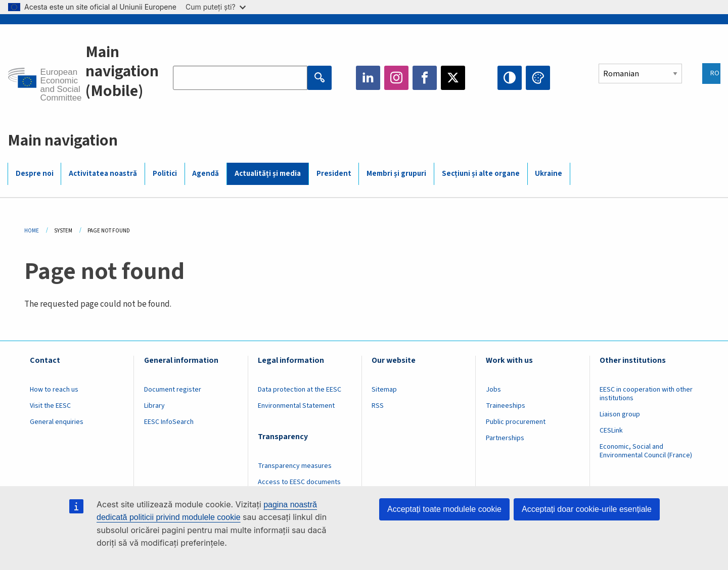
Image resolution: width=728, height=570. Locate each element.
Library (154, 406)
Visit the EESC (50, 406)
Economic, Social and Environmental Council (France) (647, 451)
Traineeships (506, 406)
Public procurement (516, 422)
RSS (378, 406)
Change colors (538, 78)
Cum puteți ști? (216, 7)
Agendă (206, 174)
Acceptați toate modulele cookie (444, 509)
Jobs (493, 390)
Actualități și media (268, 174)
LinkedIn (368, 78)
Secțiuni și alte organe (481, 174)
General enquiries (57, 422)
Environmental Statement (296, 406)
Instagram (396, 78)
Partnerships (505, 438)
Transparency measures (295, 466)
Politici (165, 174)
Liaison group (620, 414)
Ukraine (549, 174)
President (334, 174)
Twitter (453, 78)
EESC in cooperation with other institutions (646, 394)
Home (32, 231)
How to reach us (54, 390)
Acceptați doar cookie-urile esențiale (587, 509)
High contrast (510, 78)
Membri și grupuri (396, 174)
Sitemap (384, 390)
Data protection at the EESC (300, 390)
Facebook (425, 78)
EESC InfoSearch (169, 422)
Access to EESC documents (299, 482)
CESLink (611, 431)
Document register (173, 390)
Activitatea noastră (103, 174)
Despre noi (35, 174)
